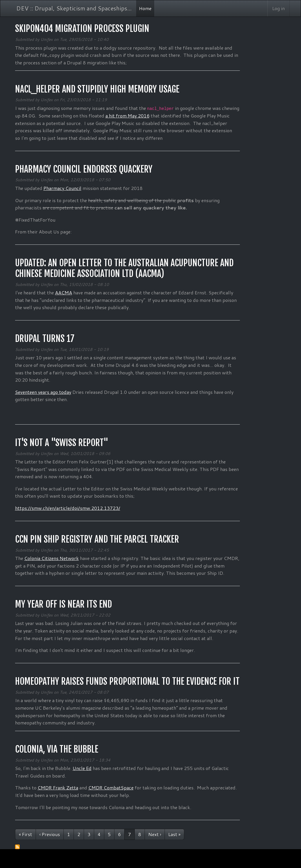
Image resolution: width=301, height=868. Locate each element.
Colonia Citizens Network (52, 558)
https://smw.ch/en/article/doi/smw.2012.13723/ (68, 508)
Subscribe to (17, 847)
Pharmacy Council (62, 188)
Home (145, 8)
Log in (279, 8)
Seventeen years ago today (43, 392)
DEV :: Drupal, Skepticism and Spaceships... (74, 8)
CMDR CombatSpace (111, 788)
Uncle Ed (82, 768)
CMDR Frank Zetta (58, 788)
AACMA (64, 292)
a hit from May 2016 (127, 116)
